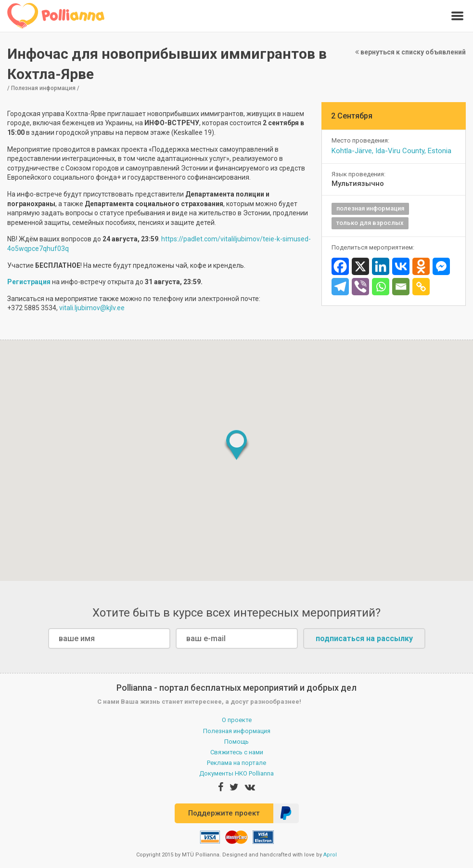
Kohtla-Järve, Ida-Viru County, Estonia (391, 151)
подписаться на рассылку (364, 638)
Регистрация (30, 282)
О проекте (237, 720)
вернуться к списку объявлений (410, 52)
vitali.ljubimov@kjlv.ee (92, 308)
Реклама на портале (236, 763)
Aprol (330, 855)
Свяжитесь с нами (237, 752)
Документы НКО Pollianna (236, 773)
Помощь (236, 742)
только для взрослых (370, 223)
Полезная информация (237, 731)
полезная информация (370, 208)
